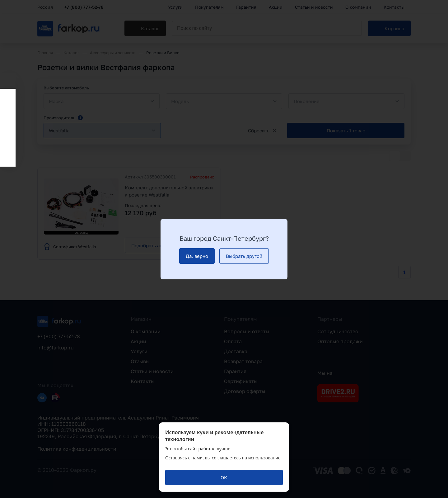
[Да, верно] (197, 256)
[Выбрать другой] (244, 256)
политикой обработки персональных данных (213, 464)
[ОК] (224, 477)
